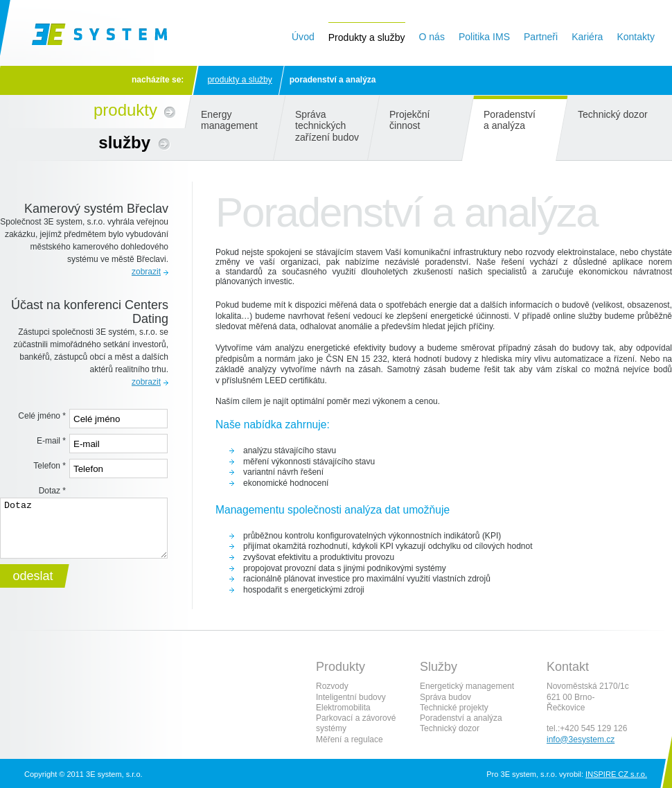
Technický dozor (613, 114)
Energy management (229, 120)
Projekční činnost (410, 120)
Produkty (125, 110)
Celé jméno (42, 416)
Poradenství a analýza (510, 120)
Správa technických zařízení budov (327, 126)
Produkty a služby (239, 80)
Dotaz (52, 491)
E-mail (51, 441)
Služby (124, 142)
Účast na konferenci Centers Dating (90, 312)
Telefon (50, 466)
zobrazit (146, 272)
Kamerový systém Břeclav (96, 209)
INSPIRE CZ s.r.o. (616, 774)
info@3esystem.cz (581, 739)
